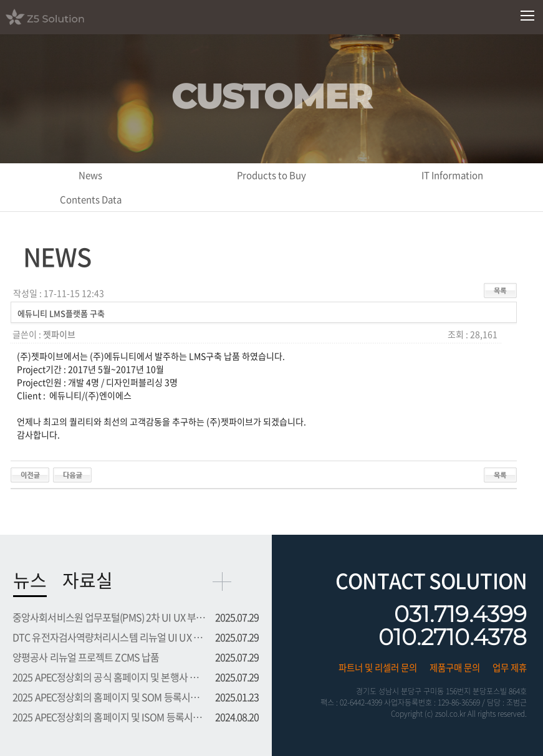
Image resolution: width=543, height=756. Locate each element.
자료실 (88, 580)
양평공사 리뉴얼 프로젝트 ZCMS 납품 (86, 657)
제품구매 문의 (455, 667)
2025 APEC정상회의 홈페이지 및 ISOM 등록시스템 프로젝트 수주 (110, 717)
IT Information (452, 175)
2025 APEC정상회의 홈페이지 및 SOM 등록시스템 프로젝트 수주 (110, 697)
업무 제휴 (510, 667)
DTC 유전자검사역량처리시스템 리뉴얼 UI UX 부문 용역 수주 (110, 637)
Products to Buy (271, 175)
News (90, 175)
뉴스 (30, 580)
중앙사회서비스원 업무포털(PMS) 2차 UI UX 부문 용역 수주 (110, 617)
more (222, 581)
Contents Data (91, 199)
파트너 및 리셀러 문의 (378, 667)
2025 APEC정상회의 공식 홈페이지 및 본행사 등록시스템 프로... (110, 677)
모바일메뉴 (528, 16)
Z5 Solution (61, 17)
